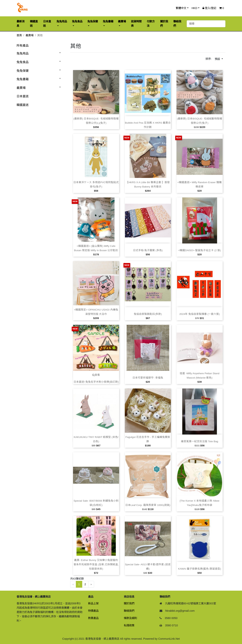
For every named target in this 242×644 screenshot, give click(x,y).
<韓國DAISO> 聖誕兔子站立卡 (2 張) (199, 250)
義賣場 (30, 35)
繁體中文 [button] (181, 8)
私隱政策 (129, 625)
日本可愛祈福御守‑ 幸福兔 (148, 378)
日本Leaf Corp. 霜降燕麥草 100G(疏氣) (148, 505)
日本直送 (23, 96)
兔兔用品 (23, 53)
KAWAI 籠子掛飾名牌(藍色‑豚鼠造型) (199, 569)
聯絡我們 (129, 611)
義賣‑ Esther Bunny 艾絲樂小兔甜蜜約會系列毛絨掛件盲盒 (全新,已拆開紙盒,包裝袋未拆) (96, 564)
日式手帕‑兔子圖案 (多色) (148, 250)
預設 (218, 59)
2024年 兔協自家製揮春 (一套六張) (200, 314)
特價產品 (93, 611)
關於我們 (129, 603)
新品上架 (93, 603)
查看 (96, 375)
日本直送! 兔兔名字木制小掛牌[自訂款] (96, 382)
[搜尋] (206, 24)
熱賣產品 (93, 618)
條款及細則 (130, 618)
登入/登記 (209, 8)
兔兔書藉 (23, 79)
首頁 (19, 35)
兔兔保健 (23, 71)
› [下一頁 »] (91, 584)
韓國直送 (23, 105)
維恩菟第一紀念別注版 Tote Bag (200, 441)
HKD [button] (194, 8)
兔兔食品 (23, 62)
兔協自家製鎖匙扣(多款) (148, 314)
